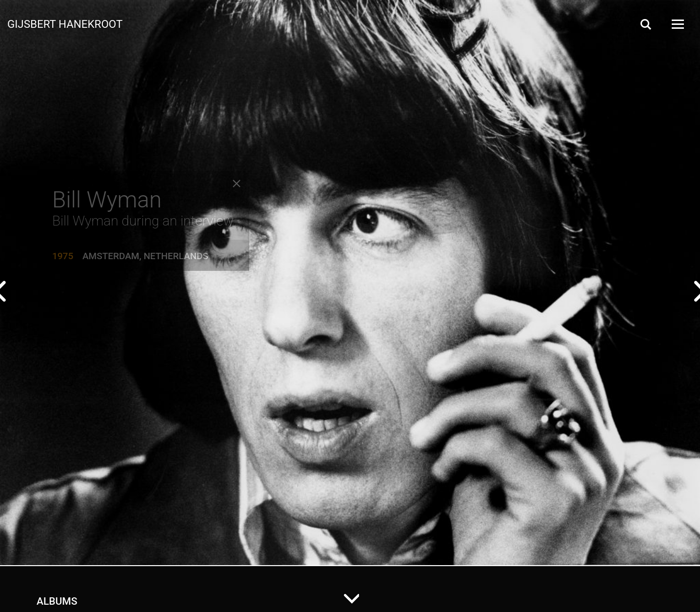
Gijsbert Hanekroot (65, 23)
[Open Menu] (677, 24)
